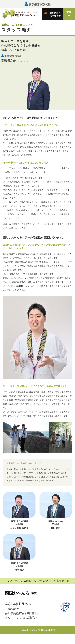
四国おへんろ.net (21, 593)
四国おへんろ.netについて (38, 581)
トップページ (12, 581)
